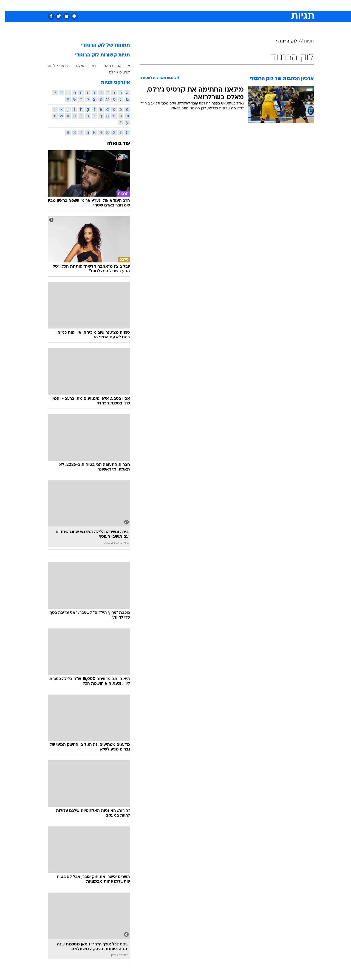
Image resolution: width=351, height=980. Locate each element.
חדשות (273, 5)
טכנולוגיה (133, 5)
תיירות (154, 5)
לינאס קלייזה (53, 66)
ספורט (254, 5)
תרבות (236, 5)
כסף (204, 5)
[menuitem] (269, 5)
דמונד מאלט (81, 66)
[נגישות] (8, 6)
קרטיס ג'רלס (114, 72)
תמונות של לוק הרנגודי (100, 45)
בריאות (172, 5)
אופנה (113, 5)
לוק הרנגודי (281, 41)
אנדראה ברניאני (112, 66)
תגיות (304, 41)
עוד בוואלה (113, 144)
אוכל (189, 5)
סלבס (219, 5)
